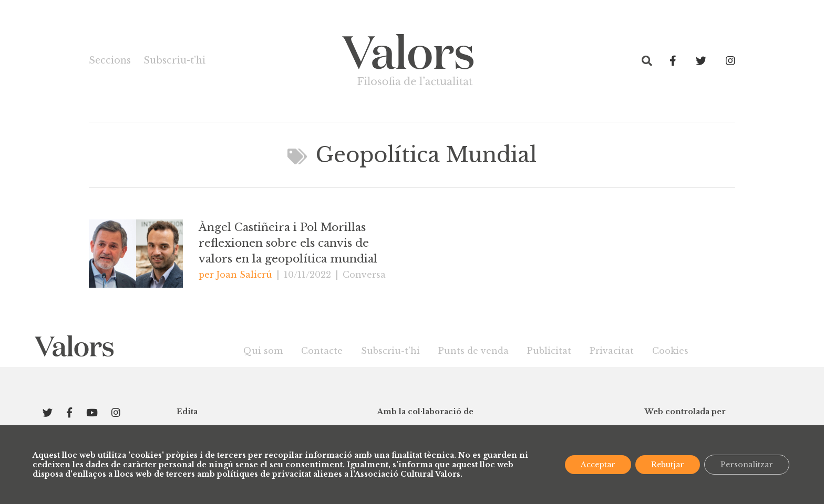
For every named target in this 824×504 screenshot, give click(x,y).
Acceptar (598, 465)
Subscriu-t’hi (174, 60)
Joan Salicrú (244, 275)
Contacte (322, 351)
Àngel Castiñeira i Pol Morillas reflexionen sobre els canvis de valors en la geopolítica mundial (288, 243)
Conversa (364, 275)
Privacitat (612, 351)
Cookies (670, 351)
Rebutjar (668, 465)
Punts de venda (473, 351)
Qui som (263, 351)
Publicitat (549, 351)
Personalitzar (747, 465)
